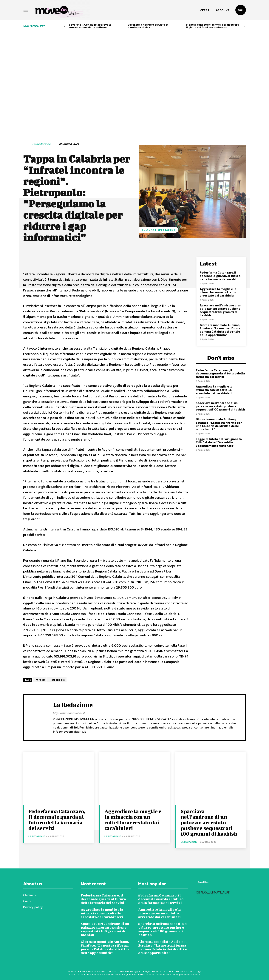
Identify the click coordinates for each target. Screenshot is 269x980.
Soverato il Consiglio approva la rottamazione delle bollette (90, 26)
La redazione (41, 144)
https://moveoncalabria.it (69, 713)
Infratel (40, 680)
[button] (205, 10)
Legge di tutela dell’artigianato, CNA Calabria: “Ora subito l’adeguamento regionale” (219, 442)
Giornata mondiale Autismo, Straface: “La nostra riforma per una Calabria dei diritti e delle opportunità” (220, 330)
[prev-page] (65, 27)
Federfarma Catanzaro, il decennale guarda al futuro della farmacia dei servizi (220, 276)
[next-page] (244, 27)
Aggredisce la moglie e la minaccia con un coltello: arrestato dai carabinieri (218, 292)
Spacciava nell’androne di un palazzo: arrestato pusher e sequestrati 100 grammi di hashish (221, 310)
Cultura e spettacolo (159, 230)
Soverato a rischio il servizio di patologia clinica (148, 26)
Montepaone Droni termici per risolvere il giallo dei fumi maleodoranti (213, 26)
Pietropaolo (57, 680)
